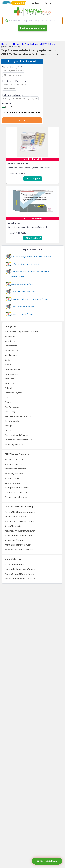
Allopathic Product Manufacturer (19, 521)
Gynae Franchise (12, 483)
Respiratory (10, 411)
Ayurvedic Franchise (14, 459)
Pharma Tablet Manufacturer (18, 545)
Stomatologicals (12, 421)
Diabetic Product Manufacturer (18, 535)
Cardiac (8, 360)
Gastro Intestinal (12, 369)
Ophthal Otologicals (13, 393)
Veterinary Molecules (14, 444)
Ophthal (8, 388)
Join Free (34, 3)
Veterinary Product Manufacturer (20, 531)
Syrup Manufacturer (14, 540)
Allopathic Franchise (14, 464)
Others (8, 397)
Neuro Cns (9, 383)
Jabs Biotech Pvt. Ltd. (18, 164)
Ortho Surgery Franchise (16, 492)
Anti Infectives (11, 341)
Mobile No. (7, 103)
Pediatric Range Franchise (16, 497)
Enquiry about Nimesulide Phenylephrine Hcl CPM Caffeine (22, 112)
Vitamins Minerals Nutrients (17, 435)
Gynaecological (11, 374)
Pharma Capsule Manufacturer (19, 550)
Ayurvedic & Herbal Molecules (18, 440)
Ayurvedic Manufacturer (16, 517)
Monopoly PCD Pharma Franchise (20, 579)
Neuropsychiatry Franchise (17, 488)
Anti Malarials (11, 346)
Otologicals (10, 402)
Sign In (48, 3)
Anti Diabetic (10, 336)
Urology (8, 426)
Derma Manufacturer (14, 526)
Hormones (9, 379)
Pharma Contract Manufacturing (19, 574)
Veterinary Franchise (14, 474)
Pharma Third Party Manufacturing (20, 512)
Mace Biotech (14, 223)
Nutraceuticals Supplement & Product (21, 332)
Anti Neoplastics (12, 351)
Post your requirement (33, 28)
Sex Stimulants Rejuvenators (18, 416)
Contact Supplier (33, 179)
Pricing (7, 3)
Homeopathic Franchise (15, 469)
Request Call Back (47, 861)
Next (22, 120)
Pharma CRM (19, 3)
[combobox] (32, 21)
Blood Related (11, 355)
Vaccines (9, 430)
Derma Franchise (12, 478)
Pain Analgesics (12, 407)
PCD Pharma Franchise (15, 564)
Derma (8, 365)
